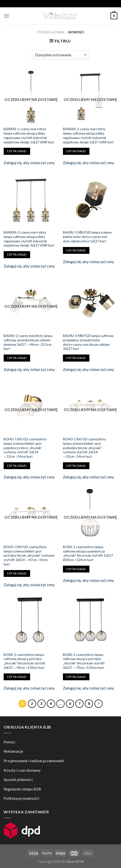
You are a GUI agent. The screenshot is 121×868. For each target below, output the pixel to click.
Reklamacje (13, 751)
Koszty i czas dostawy (22, 770)
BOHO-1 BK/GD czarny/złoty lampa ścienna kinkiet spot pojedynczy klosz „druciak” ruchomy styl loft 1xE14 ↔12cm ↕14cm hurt (25, 448)
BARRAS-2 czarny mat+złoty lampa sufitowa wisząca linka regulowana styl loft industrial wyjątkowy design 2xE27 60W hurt (88, 135)
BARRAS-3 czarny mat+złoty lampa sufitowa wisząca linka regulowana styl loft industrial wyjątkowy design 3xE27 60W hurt (29, 239)
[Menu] (7, 16)
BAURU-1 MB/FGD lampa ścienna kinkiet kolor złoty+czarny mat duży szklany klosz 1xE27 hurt (87, 237)
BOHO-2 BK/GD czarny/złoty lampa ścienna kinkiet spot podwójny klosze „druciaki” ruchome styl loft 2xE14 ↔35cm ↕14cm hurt (84, 448)
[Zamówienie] (60, 55)
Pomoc (10, 742)
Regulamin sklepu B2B (22, 789)
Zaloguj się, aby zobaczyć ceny (29, 163)
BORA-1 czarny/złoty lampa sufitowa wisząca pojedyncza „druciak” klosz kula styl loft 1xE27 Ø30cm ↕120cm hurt (88, 553)
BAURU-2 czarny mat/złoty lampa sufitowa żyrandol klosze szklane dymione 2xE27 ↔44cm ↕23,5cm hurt (28, 342)
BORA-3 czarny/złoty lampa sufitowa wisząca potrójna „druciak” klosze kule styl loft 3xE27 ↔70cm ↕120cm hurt (84, 661)
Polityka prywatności (21, 798)
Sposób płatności (18, 779)
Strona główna (51, 32)
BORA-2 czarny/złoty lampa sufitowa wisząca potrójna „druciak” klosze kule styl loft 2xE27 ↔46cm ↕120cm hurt (25, 661)
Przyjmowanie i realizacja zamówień (34, 761)
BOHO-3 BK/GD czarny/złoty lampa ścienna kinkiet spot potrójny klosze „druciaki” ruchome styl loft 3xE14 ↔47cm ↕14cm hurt (29, 556)
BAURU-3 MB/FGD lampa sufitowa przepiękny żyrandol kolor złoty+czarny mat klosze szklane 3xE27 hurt (88, 342)
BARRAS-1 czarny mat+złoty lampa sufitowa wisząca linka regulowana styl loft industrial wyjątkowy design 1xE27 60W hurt (29, 135)
